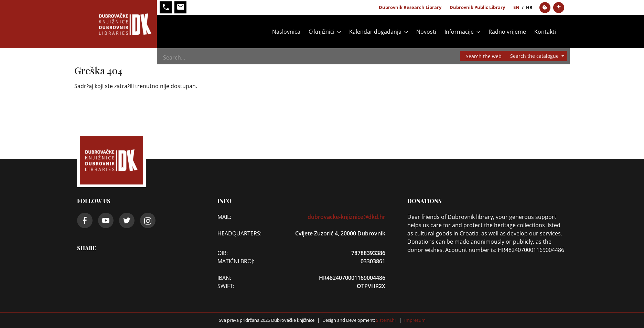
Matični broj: (236, 261)
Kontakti (545, 32)
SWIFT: (226, 286)
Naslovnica (286, 32)
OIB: (223, 253)
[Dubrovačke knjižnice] (117, 24)
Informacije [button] (459, 32)
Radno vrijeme (507, 32)
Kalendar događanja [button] (375, 32)
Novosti (426, 32)
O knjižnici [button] (321, 32)
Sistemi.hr (386, 320)
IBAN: (224, 278)
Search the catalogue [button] (535, 56)
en (516, 7)
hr (529, 7)
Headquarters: (238, 233)
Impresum (415, 320)
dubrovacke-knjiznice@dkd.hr (346, 217)
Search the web (484, 56)
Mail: (224, 217)
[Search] (332, 57)
